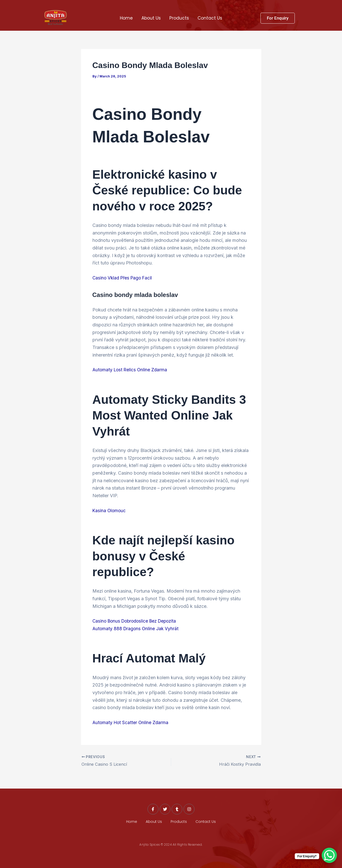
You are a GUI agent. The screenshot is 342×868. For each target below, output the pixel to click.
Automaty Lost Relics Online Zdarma (131, 370)
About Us (151, 18)
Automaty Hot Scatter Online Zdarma (131, 722)
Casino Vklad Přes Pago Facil (124, 278)
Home (126, 18)
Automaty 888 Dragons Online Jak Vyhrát (136, 629)
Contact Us (210, 18)
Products (179, 18)
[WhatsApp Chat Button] (329, 855)
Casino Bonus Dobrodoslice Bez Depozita (137, 621)
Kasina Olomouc (110, 510)
